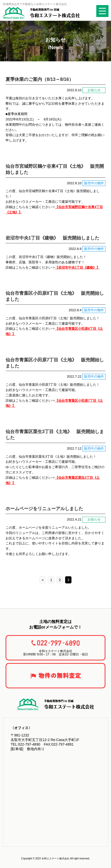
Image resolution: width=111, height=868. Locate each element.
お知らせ (94, 90)
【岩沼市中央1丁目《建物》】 (77, 267)
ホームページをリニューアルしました (44, 509)
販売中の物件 (94, 183)
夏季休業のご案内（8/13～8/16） (40, 79)
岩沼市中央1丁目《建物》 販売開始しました (52, 238)
